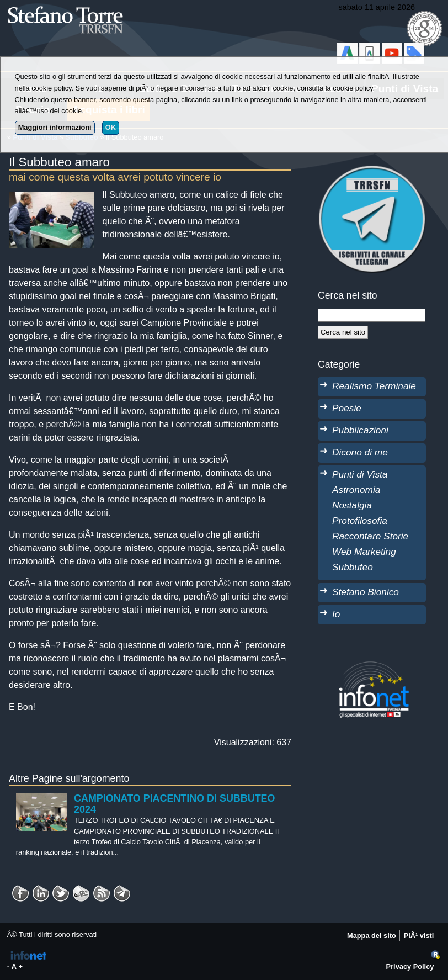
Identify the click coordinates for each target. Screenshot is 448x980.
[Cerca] (343, 332)
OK (111, 127)
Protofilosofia (360, 521)
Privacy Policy (410, 966)
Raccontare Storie (370, 536)
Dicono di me (360, 452)
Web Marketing (364, 552)
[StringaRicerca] (372, 315)
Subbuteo (353, 567)
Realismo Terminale (374, 386)
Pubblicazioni (360, 430)
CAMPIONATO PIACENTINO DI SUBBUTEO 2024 (174, 804)
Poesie (347, 408)
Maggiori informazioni (55, 127)
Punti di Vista (360, 474)
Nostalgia (352, 505)
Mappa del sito (372, 936)
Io (336, 614)
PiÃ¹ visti (419, 936)
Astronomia (356, 490)
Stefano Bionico (366, 592)
